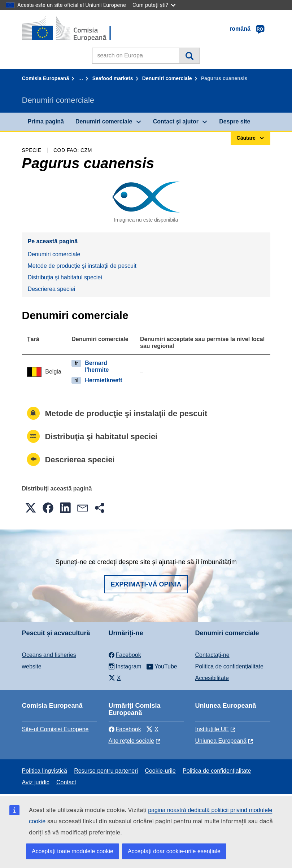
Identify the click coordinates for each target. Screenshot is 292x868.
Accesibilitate (212, 678)
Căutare (189, 56)
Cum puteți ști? (154, 5)
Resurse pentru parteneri (106, 771)
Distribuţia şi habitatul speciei (65, 277)
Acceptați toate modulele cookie (73, 851)
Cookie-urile (160, 771)
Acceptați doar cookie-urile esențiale (174, 851)
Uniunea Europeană (221, 741)
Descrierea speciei (52, 289)
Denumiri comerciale (167, 78)
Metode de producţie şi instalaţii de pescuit (82, 266)
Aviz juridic (36, 782)
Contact (66, 782)
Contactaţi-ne (212, 655)
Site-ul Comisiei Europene (55, 729)
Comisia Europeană (46, 78)
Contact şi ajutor (176, 121)
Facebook (125, 729)
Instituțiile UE (212, 729)
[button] (31, 508)
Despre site (235, 121)
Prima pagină (46, 121)
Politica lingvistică (45, 771)
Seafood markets (113, 78)
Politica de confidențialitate (229, 666)
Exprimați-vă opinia (146, 584)
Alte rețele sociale (131, 741)
